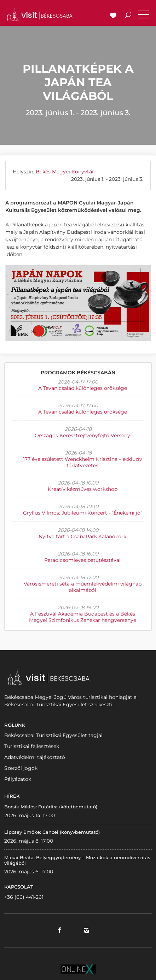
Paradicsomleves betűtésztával (82, 560)
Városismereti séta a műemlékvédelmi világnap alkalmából (83, 587)
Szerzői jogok (21, 768)
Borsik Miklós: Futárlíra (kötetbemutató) (51, 807)
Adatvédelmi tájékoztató (35, 757)
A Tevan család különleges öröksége (83, 388)
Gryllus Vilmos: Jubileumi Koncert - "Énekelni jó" (83, 513)
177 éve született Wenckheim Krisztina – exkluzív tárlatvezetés (83, 462)
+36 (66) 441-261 (24, 897)
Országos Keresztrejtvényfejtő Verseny (82, 435)
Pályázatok (18, 779)
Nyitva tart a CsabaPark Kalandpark (82, 536)
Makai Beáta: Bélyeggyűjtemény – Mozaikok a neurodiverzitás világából (77, 860)
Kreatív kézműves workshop (83, 489)
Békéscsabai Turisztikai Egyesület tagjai (53, 735)
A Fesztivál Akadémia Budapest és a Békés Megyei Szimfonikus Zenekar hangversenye (83, 617)
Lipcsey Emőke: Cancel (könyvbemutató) (52, 832)
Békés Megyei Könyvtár (65, 172)
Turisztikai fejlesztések (32, 746)
